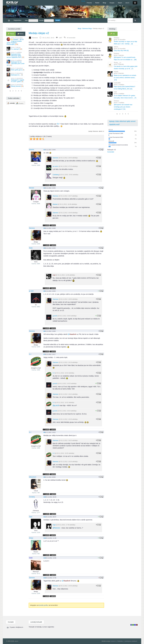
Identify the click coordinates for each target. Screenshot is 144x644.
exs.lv (127, 3)
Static (31, 248)
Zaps (31, 517)
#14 (45, 578)
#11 (45, 517)
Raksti (97, 3)
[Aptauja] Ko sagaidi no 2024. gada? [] (16, 80)
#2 (44, 188)
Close (83, 1)
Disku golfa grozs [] (16, 69)
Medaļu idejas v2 (39, 33)
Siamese (35, 38)
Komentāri (111, 152)
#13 (45, 558)
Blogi (104, 3)
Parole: (47, 21)
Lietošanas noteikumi (131, 641)
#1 (44, 150)
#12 (45, 538)
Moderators (135, 625)
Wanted (31, 188)
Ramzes (56, 528)
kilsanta (31, 150)
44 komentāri (71, 38)
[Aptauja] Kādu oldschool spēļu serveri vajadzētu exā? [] (16, 55)
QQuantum (33, 477)
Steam (120, 3)
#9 (44, 477)
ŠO (58, 124)
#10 (45, 497)
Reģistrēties (17, 20)
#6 (44, 331)
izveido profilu (43, 605)
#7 (44, 354)
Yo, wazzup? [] (16, 48)
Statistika (120, 641)
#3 (44, 228)
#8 (44, 432)
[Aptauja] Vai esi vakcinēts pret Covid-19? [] (16, 63)
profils (47, 185)
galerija (53, 185)
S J (30, 354)
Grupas (112, 3)
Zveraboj (32, 497)
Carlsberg (56, 175)
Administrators (137, 625)
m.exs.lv (113, 641)
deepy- (31, 538)
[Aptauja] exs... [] (16, 74)
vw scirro (55, 166)
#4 (44, 248)
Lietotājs (131, 625)
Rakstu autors (133, 625)
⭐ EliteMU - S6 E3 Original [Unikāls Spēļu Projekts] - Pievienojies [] (16, 41)
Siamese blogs (87, 28)
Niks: (32, 21)
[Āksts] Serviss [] (16, 86)
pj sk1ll (31, 291)
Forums (89, 3)
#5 (44, 291)
